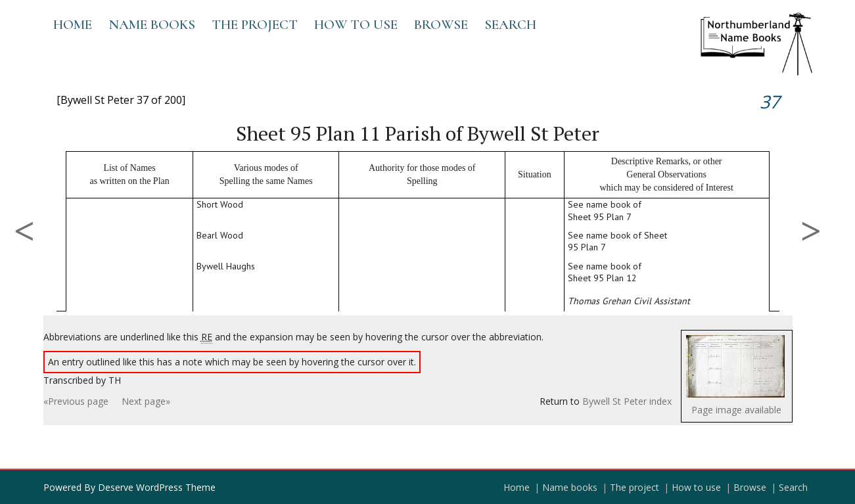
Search (510, 25)
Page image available (736, 410)
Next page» (146, 401)
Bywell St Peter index (627, 401)
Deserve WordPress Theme (157, 487)
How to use (356, 25)
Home (73, 25)
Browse (441, 25)
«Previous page (76, 401)
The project (255, 25)
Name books (152, 25)
